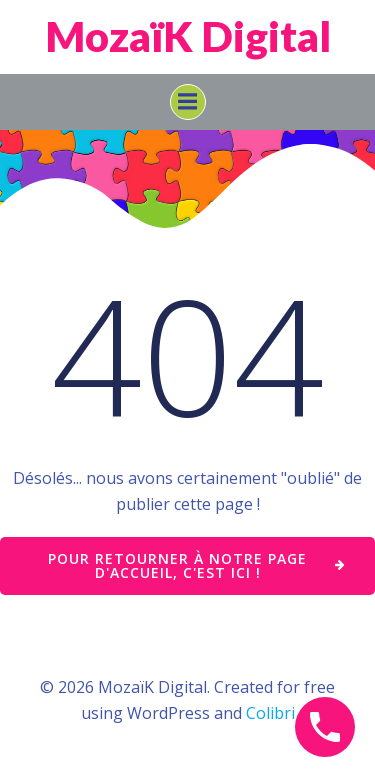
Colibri (270, 713)
